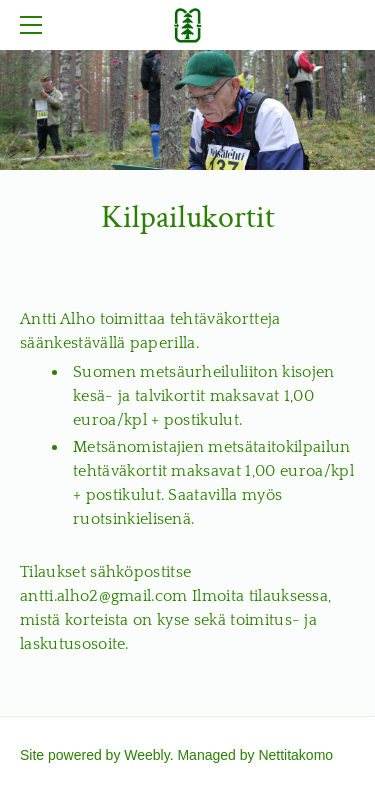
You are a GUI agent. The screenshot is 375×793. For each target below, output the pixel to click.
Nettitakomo (295, 755)
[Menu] (35, 25)
